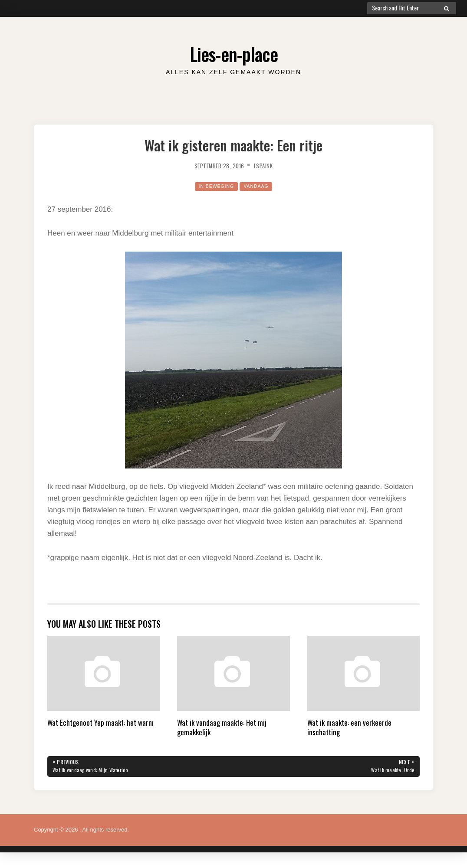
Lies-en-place (233, 52)
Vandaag (260, 186)
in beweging (213, 186)
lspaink (268, 165)
